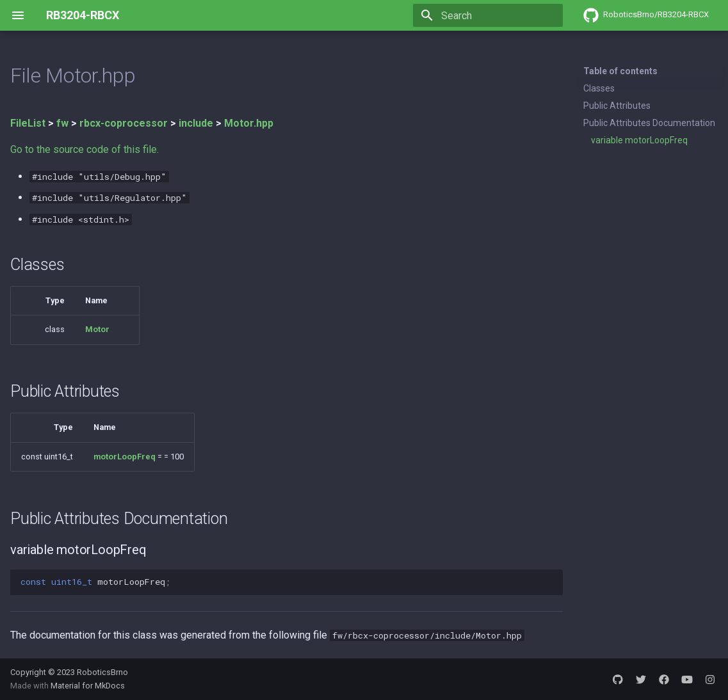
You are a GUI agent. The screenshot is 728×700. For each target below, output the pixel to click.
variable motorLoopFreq (639, 140)
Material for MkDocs (88, 686)
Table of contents (620, 71)
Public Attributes (617, 106)
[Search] (488, 15)
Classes (599, 88)
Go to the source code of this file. (85, 149)
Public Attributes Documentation (649, 123)
